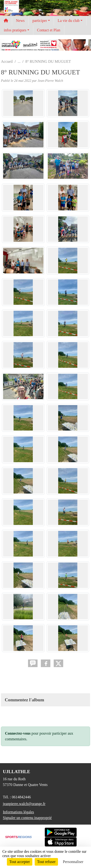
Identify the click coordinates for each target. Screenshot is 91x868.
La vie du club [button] (69, 21)
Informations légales (18, 812)
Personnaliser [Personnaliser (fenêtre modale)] (73, 862)
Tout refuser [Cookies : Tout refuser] (46, 862)
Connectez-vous (18, 733)
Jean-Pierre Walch (50, 81)
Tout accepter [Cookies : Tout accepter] (19, 862)
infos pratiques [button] (15, 30)
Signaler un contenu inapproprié (27, 818)
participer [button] (40, 21)
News (20, 21)
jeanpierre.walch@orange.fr (24, 804)
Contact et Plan (49, 30)
